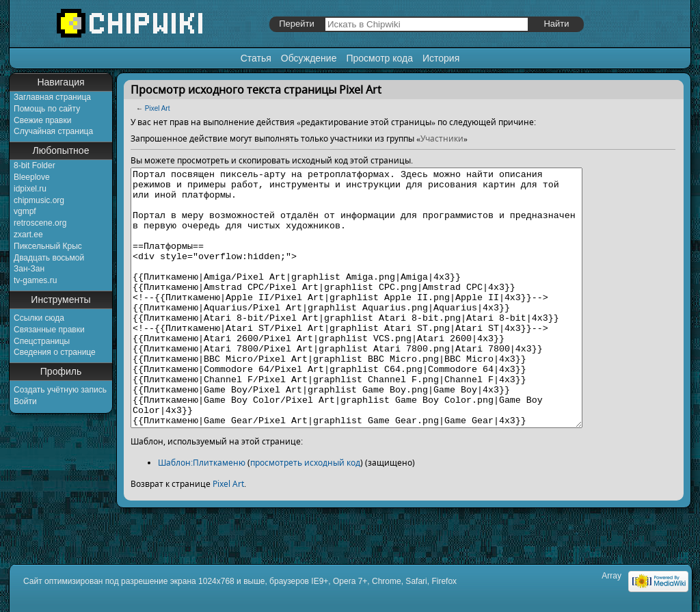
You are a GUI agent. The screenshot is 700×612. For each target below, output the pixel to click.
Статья (256, 58)
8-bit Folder (35, 165)
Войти (25, 401)
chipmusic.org (39, 200)
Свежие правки (42, 120)
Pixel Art (158, 108)
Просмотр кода (379, 58)
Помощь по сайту (47, 109)
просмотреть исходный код (305, 514)
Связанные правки (49, 330)
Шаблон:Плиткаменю (202, 514)
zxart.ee (28, 235)
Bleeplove (32, 177)
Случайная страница (53, 131)
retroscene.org (40, 223)
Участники (442, 138)
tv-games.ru (35, 280)
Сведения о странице (55, 352)
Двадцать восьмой (49, 258)
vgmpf (25, 211)
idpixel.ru (30, 189)
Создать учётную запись (60, 390)
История (441, 58)
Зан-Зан (29, 269)
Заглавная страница (52, 97)
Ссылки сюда (39, 318)
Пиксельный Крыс (48, 246)
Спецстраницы (42, 341)
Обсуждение (309, 58)
